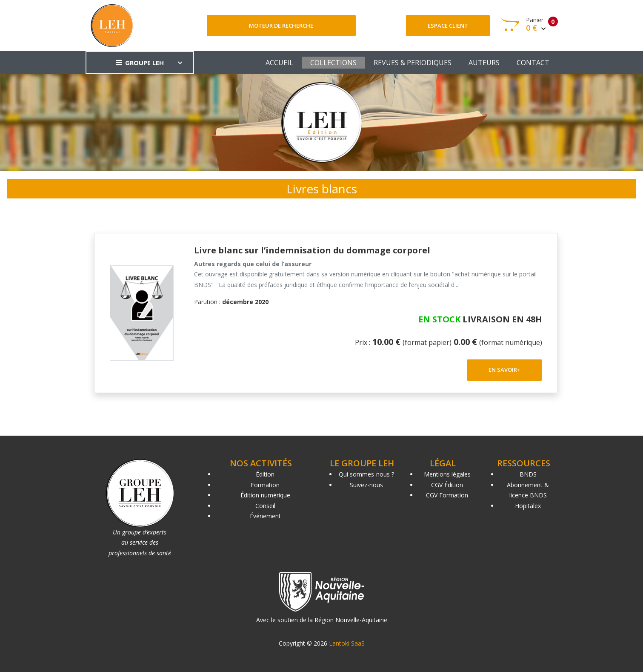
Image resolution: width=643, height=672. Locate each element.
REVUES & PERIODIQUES (413, 63)
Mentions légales (447, 474)
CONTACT (533, 63)
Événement (265, 516)
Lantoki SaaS (347, 643)
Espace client (448, 26)
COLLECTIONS (333, 63)
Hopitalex (528, 506)
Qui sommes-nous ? (366, 474)
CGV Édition (447, 485)
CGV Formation (447, 495)
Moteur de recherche (281, 26)
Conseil (265, 506)
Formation (265, 485)
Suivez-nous (366, 485)
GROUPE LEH (140, 63)
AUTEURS (484, 63)
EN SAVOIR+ (504, 370)
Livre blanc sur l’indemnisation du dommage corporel (312, 250)
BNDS (528, 474)
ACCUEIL (279, 63)
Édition (265, 474)
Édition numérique (265, 495)
